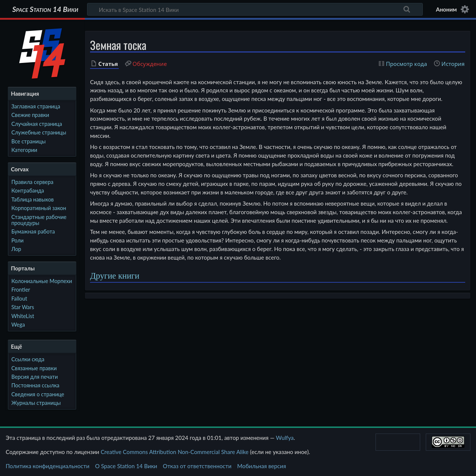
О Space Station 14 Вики (126, 466)
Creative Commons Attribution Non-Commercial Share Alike (174, 452)
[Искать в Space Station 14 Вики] (255, 9)
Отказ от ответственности (197, 466)
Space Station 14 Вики (45, 9)
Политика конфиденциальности (47, 466)
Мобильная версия (261, 466)
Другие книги (115, 276)
